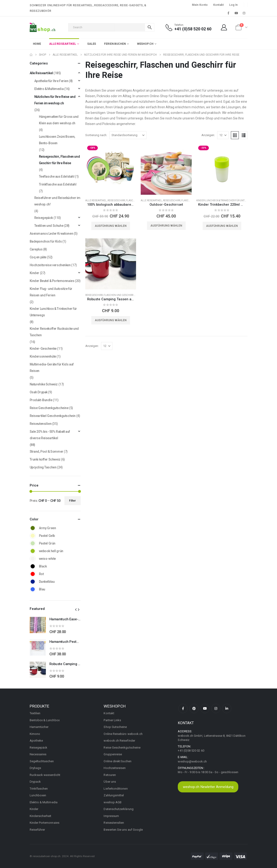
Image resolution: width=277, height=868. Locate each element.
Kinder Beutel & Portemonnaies (52, 281)
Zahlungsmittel (114, 795)
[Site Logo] (43, 27)
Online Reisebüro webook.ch (123, 734)
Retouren (110, 775)
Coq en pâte (38, 257)
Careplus (36, 249)
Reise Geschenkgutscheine (49, 408)
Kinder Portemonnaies (45, 823)
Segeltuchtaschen (42, 761)
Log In (234, 5)
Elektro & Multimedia (49, 89)
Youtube (205, 708)
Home (37, 44)
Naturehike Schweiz (44, 384)
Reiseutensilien (41, 424)
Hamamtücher (39, 727)
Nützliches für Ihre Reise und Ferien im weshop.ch (55, 100)
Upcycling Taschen (43, 467)
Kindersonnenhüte (43, 356)
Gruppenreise (113, 754)
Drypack (35, 782)
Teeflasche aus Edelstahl (57, 176)
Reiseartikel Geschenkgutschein (53, 416)
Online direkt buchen (117, 761)
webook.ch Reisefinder (119, 741)
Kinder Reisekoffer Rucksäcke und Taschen (54, 332)
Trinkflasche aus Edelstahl (58, 184)
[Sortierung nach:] (128, 135)
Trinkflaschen (39, 789)
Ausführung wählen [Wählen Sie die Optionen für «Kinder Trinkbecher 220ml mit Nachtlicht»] (222, 226)
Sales (92, 44)
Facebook (183, 708)
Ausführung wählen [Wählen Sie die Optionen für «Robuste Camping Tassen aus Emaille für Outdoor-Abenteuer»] (111, 320)
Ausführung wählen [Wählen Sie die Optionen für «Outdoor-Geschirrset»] (166, 226)
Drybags (35, 768)
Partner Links (112, 720)
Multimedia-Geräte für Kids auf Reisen (52, 368)
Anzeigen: (208, 135)
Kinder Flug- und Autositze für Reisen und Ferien (51, 292)
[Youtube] (236, 13)
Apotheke (36, 741)
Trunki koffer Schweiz (45, 459)
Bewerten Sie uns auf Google (123, 830)
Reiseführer (37, 830)
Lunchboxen (38, 795)
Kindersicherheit (41, 816)
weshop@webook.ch (192, 761)
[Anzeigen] (223, 135)
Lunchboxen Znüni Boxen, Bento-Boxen (57, 140)
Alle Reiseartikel (96, 200)
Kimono (35, 734)
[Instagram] (244, 13)
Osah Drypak (39, 392)
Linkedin (227, 708)
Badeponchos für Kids (46, 241)
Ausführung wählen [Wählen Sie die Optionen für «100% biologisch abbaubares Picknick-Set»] (111, 226)
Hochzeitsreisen (115, 768)
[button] (235, 135)
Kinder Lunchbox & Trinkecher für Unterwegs (225, 200)
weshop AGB (113, 802)
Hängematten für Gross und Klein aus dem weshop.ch (59, 120)
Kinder (34, 273)
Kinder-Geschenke (43, 349)
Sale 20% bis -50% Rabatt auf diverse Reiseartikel (50, 435)
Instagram (216, 708)
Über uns (110, 782)
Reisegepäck (44, 218)
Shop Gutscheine (115, 727)
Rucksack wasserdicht (45, 775)
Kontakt (219, 5)
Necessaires (38, 754)
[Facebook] (229, 13)
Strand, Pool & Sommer (46, 452)
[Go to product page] (111, 169)
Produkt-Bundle (41, 400)
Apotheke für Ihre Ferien (51, 81)
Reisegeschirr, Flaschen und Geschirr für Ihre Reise (118, 295)
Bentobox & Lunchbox (45, 720)
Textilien (35, 713)
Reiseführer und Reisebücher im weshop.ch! (57, 201)
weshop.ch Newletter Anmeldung (208, 787)
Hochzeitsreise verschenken (50, 265)
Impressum (111, 816)
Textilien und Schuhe (49, 226)
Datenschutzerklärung (118, 809)
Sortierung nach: (96, 135)
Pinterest (194, 708)
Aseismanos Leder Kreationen (51, 234)
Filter (72, 501)
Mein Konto (200, 5)
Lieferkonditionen (116, 789)
